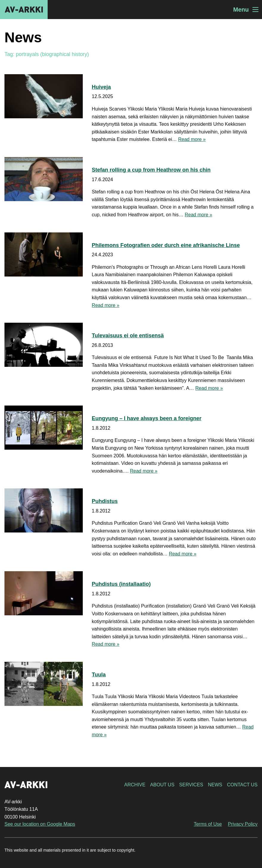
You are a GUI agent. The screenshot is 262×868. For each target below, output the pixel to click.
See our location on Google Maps (40, 824)
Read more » (192, 139)
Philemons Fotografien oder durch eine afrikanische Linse (166, 245)
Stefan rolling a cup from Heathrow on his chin (151, 170)
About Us (162, 785)
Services (191, 785)
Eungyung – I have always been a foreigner (146, 418)
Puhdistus (105, 501)
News (215, 785)
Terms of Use (208, 824)
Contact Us (242, 785)
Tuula (99, 675)
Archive (135, 785)
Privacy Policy (243, 824)
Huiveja (101, 87)
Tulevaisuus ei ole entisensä (128, 336)
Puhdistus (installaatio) (121, 584)
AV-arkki (24, 10)
